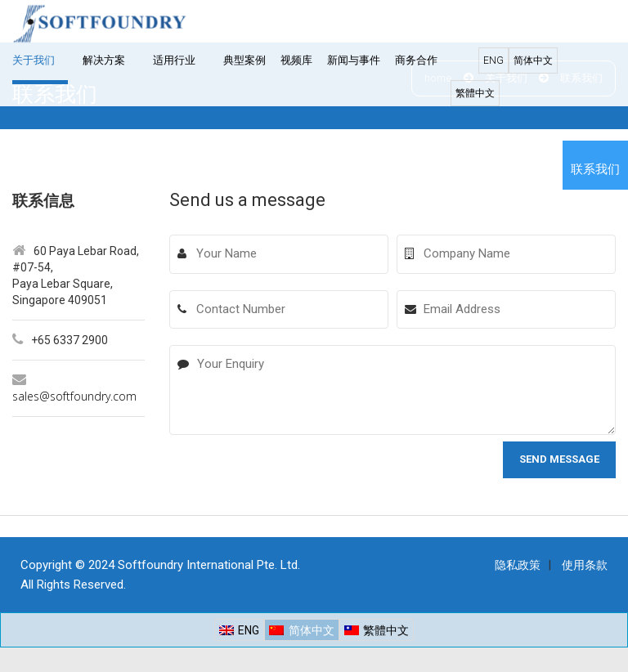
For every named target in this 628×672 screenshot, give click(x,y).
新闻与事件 (354, 60)
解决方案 (104, 60)
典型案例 (244, 60)
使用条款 (585, 565)
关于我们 (34, 60)
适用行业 (174, 60)
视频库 (296, 60)
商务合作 (416, 60)
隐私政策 (518, 565)
